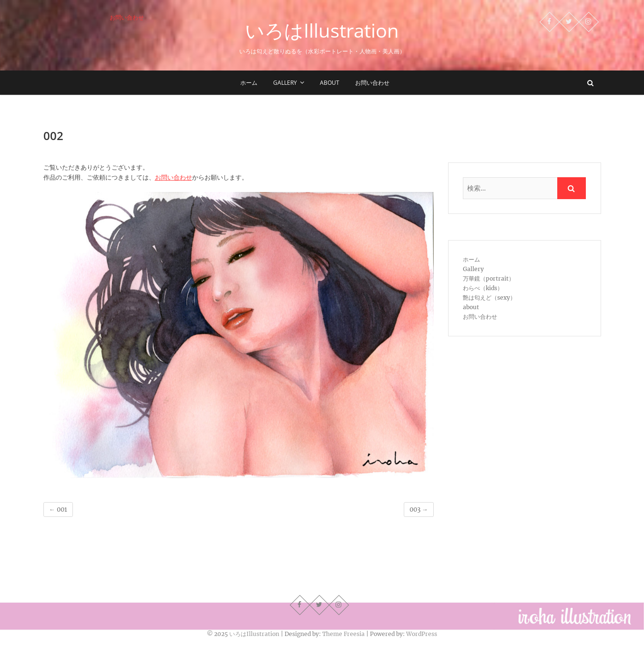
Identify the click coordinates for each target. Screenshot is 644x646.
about (330, 83)
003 (419, 510)
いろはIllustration (322, 30)
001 (58, 510)
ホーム (249, 83)
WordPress (422, 634)
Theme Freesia (343, 634)
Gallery (285, 83)
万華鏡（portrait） (489, 278)
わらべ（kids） (483, 288)
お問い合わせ (127, 17)
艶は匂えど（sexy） (489, 298)
